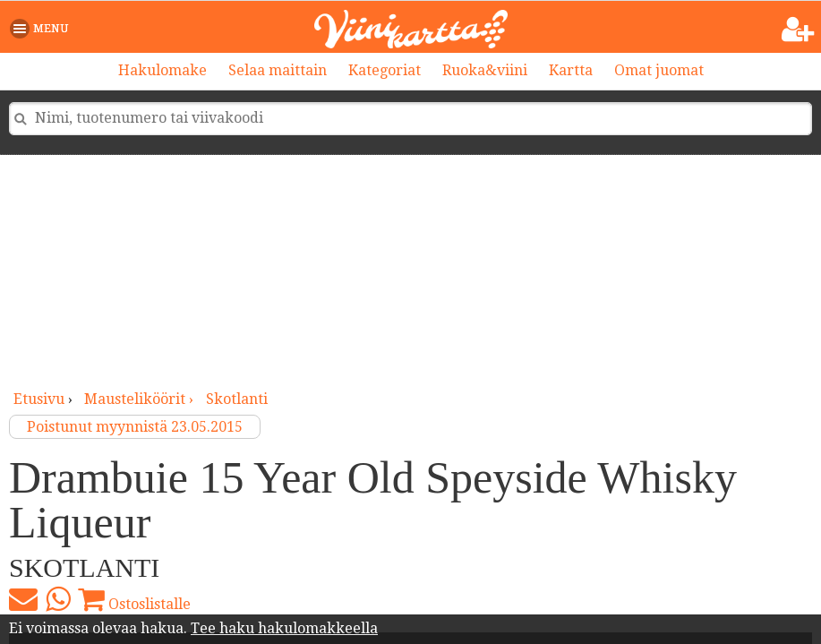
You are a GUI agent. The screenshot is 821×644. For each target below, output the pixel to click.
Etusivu (39, 399)
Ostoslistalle (134, 599)
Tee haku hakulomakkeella (284, 628)
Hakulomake (162, 70)
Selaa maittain (278, 70)
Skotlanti (237, 399)
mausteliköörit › (141, 399)
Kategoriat (385, 70)
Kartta (571, 70)
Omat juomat (659, 70)
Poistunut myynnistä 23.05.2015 (135, 427)
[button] (43, 29)
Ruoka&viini (485, 70)
